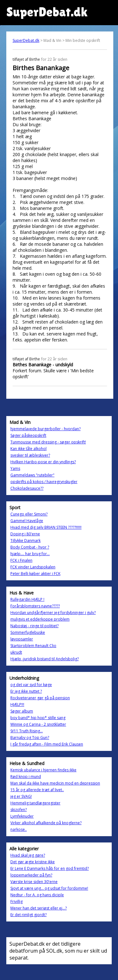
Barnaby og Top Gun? (30, 738)
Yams (15, 468)
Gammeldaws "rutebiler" (32, 475)
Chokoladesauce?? (27, 488)
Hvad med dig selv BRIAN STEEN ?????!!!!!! (46, 527)
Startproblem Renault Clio (33, 646)
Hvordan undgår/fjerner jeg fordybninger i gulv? (53, 613)
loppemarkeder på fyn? (31, 875)
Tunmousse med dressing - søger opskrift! (48, 442)
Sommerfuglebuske (28, 632)
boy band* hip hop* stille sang (38, 718)
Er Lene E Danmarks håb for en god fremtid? (50, 868)
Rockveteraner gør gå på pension (40, 698)
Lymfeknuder (22, 816)
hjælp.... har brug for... (30, 554)
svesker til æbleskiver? (30, 455)
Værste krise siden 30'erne (34, 882)
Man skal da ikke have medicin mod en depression (55, 783)
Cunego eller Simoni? (29, 514)
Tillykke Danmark (25, 541)
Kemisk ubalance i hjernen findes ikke (43, 770)
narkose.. (19, 829)
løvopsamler (22, 639)
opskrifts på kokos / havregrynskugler (44, 482)
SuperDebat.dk (26, 40)
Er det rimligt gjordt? (28, 915)
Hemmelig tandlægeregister (35, 803)
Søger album (22, 711)
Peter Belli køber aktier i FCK (35, 574)
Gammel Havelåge (27, 521)
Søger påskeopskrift (28, 435)
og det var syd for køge (31, 685)
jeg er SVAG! (21, 796)
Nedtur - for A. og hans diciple (37, 895)
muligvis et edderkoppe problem (40, 619)
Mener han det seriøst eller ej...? (39, 908)
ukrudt (16, 652)
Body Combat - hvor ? (30, 547)
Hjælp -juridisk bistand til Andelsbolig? (45, 659)
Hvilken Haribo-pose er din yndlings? (43, 462)
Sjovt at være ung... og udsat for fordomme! (49, 888)
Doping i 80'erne (25, 534)
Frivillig (17, 901)
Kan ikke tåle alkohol (28, 449)
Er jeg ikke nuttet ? (26, 691)
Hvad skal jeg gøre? (28, 855)
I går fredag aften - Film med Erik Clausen (47, 744)
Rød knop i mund (26, 777)
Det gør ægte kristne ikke (33, 862)
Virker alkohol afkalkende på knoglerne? (46, 823)
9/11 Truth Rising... (27, 731)
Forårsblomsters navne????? (35, 606)
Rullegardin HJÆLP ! (27, 599)
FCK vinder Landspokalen (33, 567)
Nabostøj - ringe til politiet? (34, 626)
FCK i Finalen (21, 560)
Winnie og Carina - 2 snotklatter (38, 724)
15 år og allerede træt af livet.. (37, 790)
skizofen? (19, 810)
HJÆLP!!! (17, 704)
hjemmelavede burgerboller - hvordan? (45, 429)
